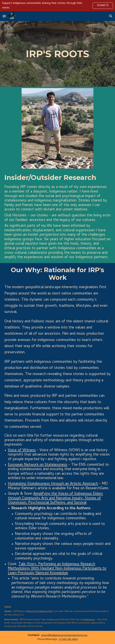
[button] (4, 16)
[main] (57, 54)
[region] (57, 6)
